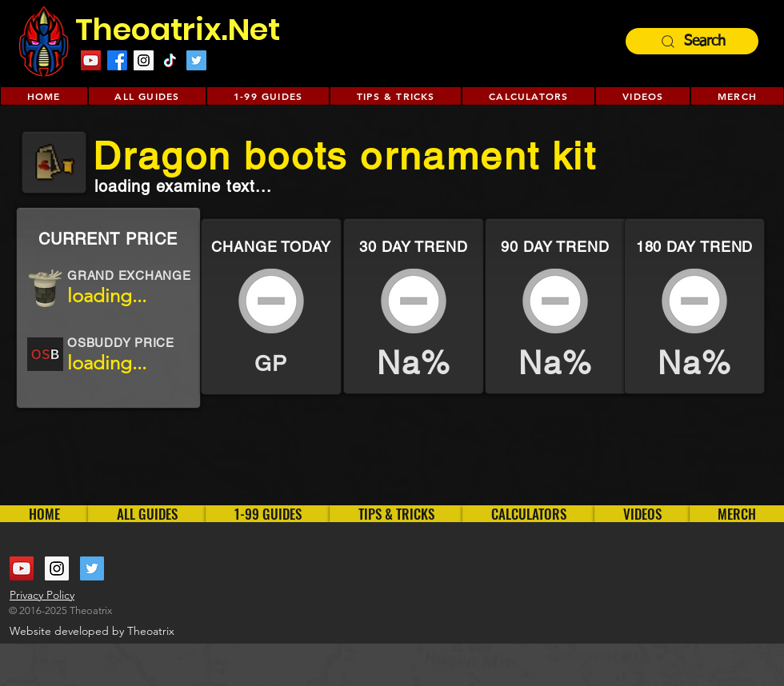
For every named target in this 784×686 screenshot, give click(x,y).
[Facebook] (117, 60)
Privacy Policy (42, 595)
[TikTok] (170, 60)
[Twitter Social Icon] (196, 60)
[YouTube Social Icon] (91, 60)
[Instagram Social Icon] (144, 60)
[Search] (692, 41)
